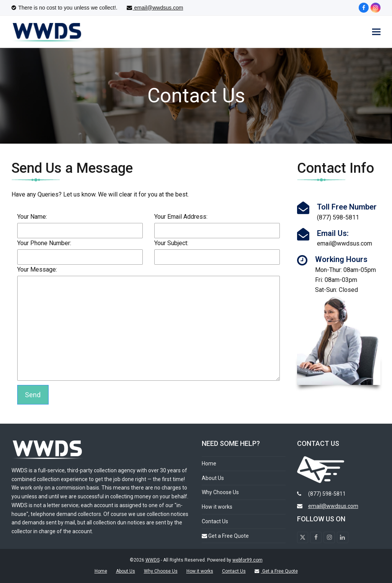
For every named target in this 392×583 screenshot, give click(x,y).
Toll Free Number (347, 207)
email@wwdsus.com (333, 506)
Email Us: (333, 233)
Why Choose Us (220, 493)
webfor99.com (247, 560)
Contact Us (215, 521)
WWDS (153, 560)
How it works (217, 507)
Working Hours (341, 260)
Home (209, 463)
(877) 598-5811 (327, 494)
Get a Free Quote (225, 536)
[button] (376, 32)
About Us (213, 478)
